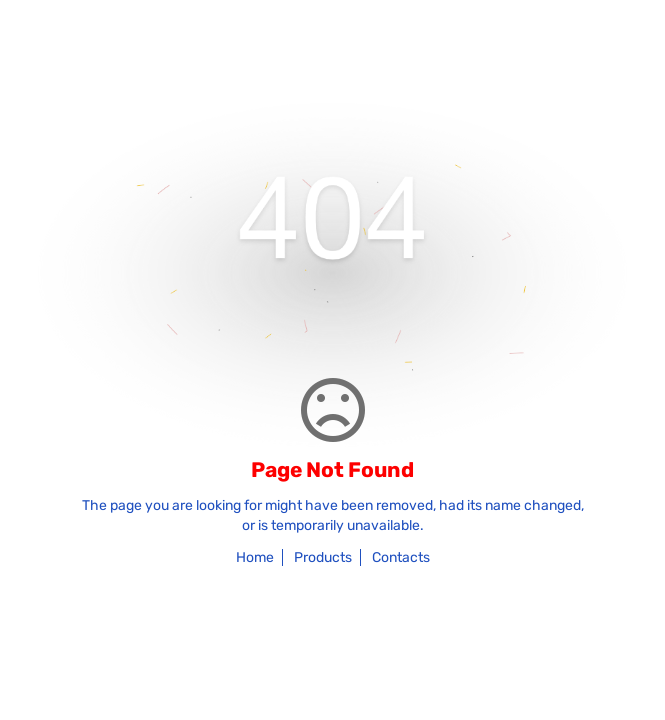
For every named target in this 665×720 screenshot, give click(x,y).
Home (255, 557)
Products (323, 557)
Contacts (401, 557)
